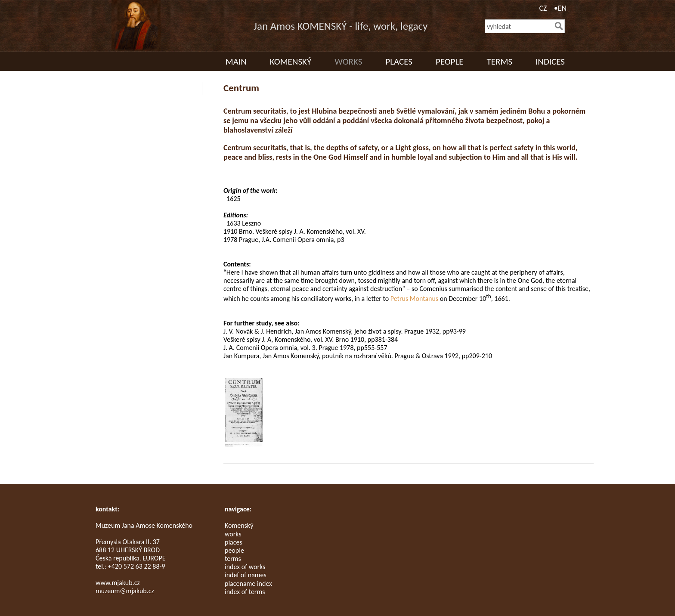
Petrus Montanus (414, 299)
